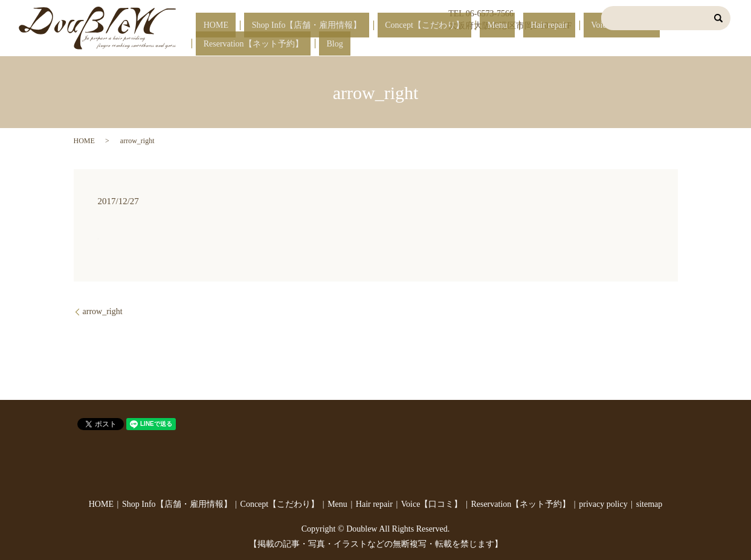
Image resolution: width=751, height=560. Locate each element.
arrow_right (103, 311)
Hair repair (503, 44)
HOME (230, 44)
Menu (466, 44)
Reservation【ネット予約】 (650, 44)
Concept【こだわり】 (409, 44)
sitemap (649, 504)
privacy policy (603, 504)
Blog (716, 44)
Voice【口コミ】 (561, 44)
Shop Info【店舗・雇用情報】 (306, 44)
